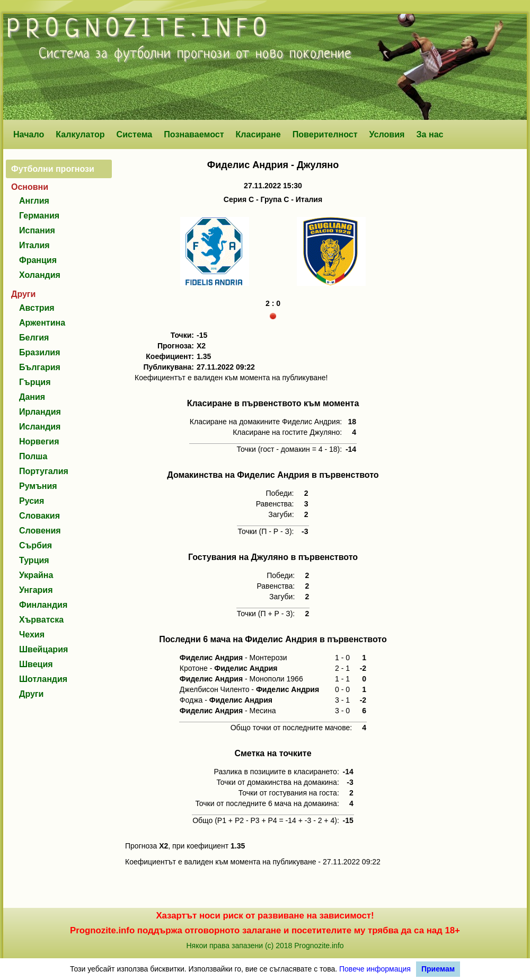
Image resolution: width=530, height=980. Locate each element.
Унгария (36, 590)
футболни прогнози (172, 54)
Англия (34, 201)
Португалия (44, 471)
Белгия (34, 338)
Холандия (40, 275)
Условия (387, 134)
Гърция (35, 382)
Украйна (36, 575)
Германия (39, 216)
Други (31, 694)
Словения (40, 531)
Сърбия (36, 545)
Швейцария (43, 649)
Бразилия (40, 352)
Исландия (40, 427)
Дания (32, 397)
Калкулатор (80, 134)
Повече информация (375, 969)
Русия (32, 501)
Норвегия (39, 441)
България (40, 367)
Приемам (438, 969)
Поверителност (325, 134)
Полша (33, 456)
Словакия (39, 516)
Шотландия (43, 679)
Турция (34, 560)
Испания (37, 230)
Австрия (37, 308)
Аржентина (42, 323)
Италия (34, 245)
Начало (29, 134)
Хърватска (41, 620)
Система (135, 134)
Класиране (258, 134)
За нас (430, 134)
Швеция (36, 664)
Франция (38, 260)
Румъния (38, 486)
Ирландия (40, 412)
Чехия (32, 635)
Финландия (43, 605)
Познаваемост (194, 134)
